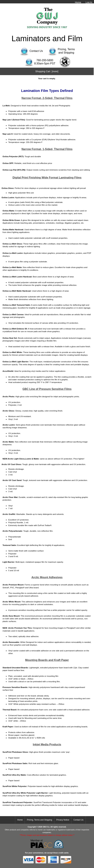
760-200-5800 (45, 60)
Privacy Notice (63, 820)
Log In (89, 2)
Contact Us (78, 820)
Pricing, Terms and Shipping (39, 820)
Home (78, 2)
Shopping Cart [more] (47, 71)
